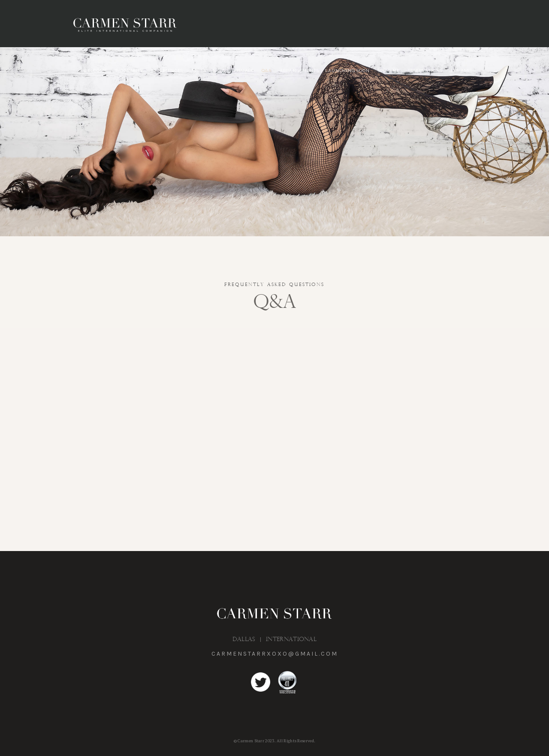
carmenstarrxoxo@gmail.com (275, 654)
